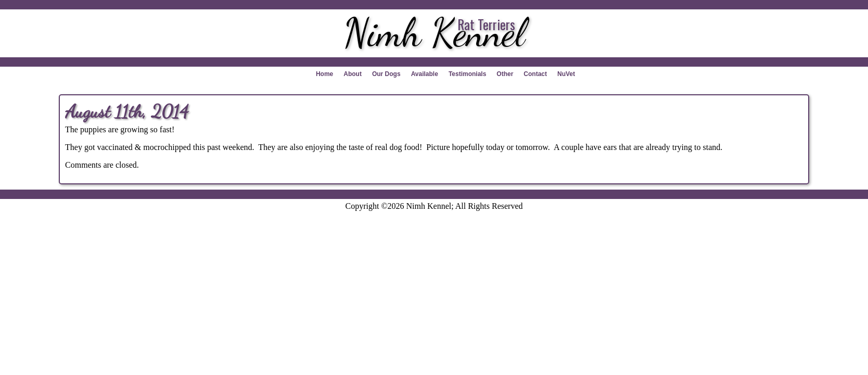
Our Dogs (386, 74)
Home (324, 74)
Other (505, 74)
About (353, 74)
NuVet (566, 74)
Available (425, 74)
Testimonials (467, 74)
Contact (535, 74)
